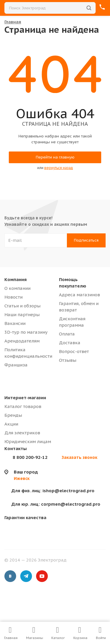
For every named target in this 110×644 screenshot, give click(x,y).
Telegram (26, 576)
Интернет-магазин (25, 398)
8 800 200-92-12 (30, 457)
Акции (11, 424)
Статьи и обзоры (22, 306)
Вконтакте (10, 576)
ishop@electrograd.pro (53, 491)
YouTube (42, 576)
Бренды (13, 415)
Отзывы (68, 360)
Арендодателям (22, 341)
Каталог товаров (23, 406)
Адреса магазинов (79, 295)
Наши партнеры (22, 315)
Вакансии (15, 323)
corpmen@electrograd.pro (56, 504)
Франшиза (16, 365)
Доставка (70, 343)
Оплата (67, 334)
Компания (16, 279)
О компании (17, 288)
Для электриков (22, 433)
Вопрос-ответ (74, 351)
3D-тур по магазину (26, 332)
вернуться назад (59, 168)
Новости (13, 297)
